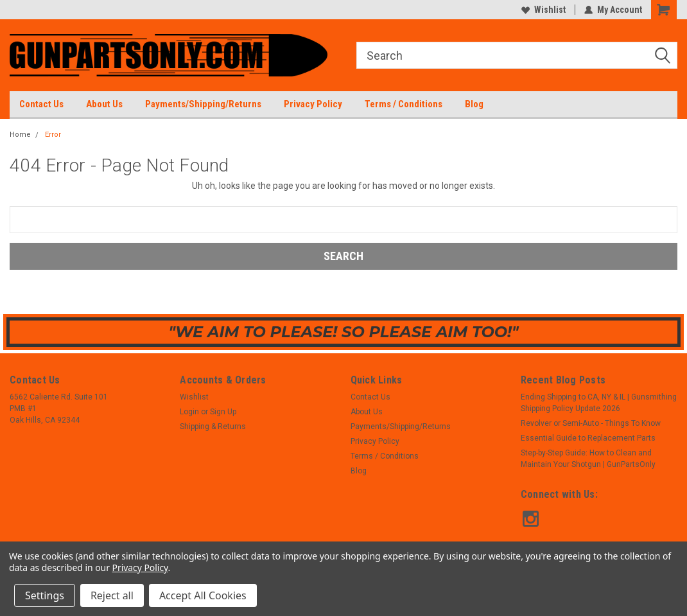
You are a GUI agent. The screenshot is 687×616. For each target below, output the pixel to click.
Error (53, 135)
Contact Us (41, 104)
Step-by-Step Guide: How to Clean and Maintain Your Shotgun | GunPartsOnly (588, 459)
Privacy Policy (313, 104)
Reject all (112, 595)
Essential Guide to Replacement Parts (588, 438)
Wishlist (544, 10)
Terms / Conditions (404, 104)
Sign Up (223, 412)
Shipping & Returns (213, 427)
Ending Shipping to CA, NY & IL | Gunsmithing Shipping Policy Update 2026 (599, 403)
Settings (45, 595)
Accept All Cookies (203, 595)
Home (20, 135)
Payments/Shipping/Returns (203, 104)
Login (189, 412)
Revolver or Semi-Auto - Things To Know (591, 423)
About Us (104, 104)
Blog (474, 104)
